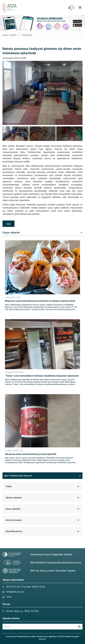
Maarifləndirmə (14, 531)
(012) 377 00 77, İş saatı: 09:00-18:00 (26, 587)
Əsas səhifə (10, 35)
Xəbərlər (27, 35)
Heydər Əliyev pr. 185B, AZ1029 (22, 611)
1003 (9, 597)
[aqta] (10, 8)
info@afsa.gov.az (15, 592)
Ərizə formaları (14, 520)
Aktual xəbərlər (14, 498)
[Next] (79, 93)
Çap (8, 224)
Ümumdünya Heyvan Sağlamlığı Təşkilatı (37, 554)
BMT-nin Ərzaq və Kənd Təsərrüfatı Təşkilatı (39, 571)
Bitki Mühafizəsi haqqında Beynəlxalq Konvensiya (42, 563)
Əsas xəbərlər (13, 509)
